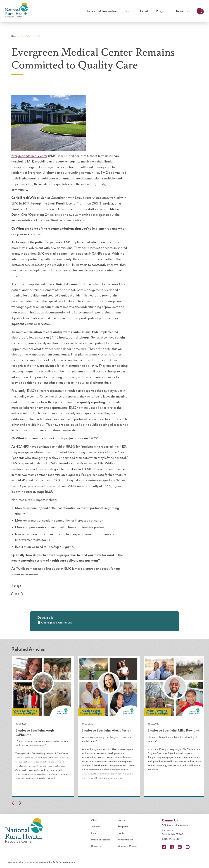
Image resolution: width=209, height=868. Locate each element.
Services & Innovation (102, 11)
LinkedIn (180, 847)
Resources (183, 11)
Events (145, 11)
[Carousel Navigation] (104, 804)
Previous (13, 803)
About (129, 11)
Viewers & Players (127, 846)
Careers (122, 820)
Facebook (172, 847)
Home (14, 36)
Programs (163, 11)
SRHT (17, 594)
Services (96, 827)
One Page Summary (50, 623)
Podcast (196, 847)
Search (200, 11)
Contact (122, 833)
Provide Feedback (101, 840)
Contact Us (170, 821)
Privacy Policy (125, 840)
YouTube (188, 847)
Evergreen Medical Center (29, 156)
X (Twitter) (164, 847)
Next (20, 803)
